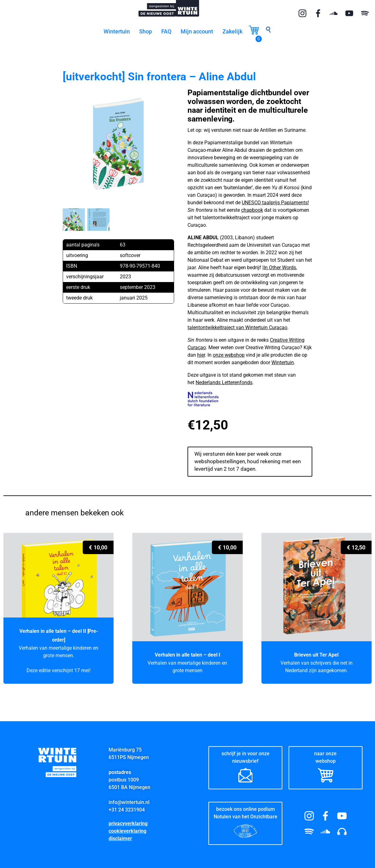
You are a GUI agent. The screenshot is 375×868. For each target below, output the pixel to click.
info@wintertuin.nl (129, 800)
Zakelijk (232, 31)
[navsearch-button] (268, 31)
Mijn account (197, 31)
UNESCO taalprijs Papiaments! (275, 203)
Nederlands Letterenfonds (224, 382)
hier (201, 355)
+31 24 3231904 (127, 808)
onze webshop (229, 355)
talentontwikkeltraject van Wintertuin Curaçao (237, 327)
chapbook (252, 210)
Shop (146, 31)
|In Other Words (279, 268)
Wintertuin (117, 31)
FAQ (166, 31)
